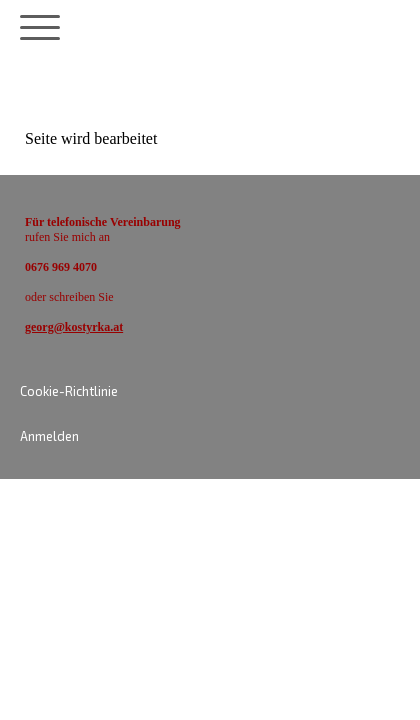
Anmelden (49, 436)
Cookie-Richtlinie (69, 391)
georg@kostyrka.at (74, 327)
